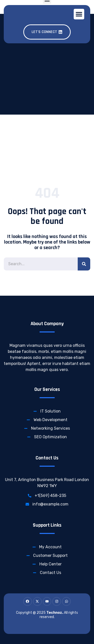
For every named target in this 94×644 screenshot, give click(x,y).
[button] (79, 14)
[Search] (84, 264)
